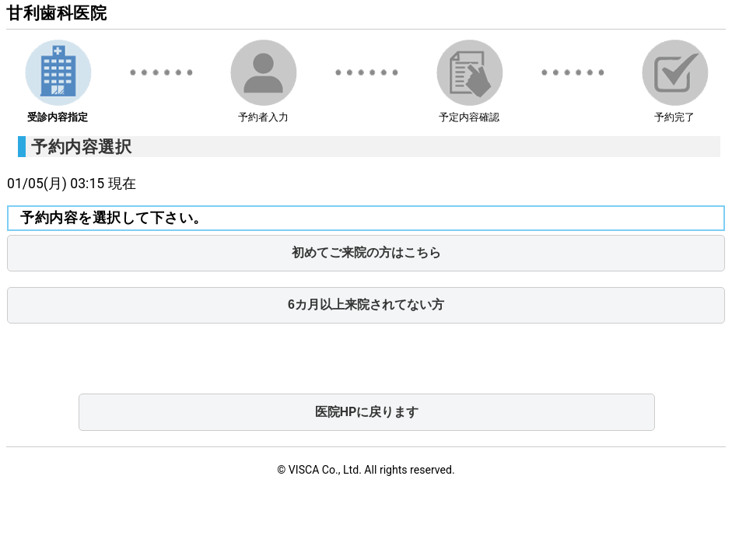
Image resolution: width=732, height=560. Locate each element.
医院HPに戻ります (367, 412)
